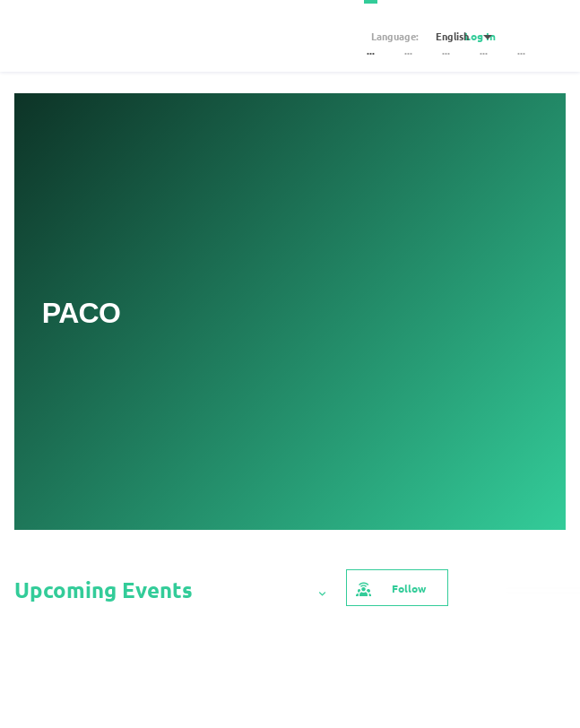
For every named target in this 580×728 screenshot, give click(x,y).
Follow (390, 587)
